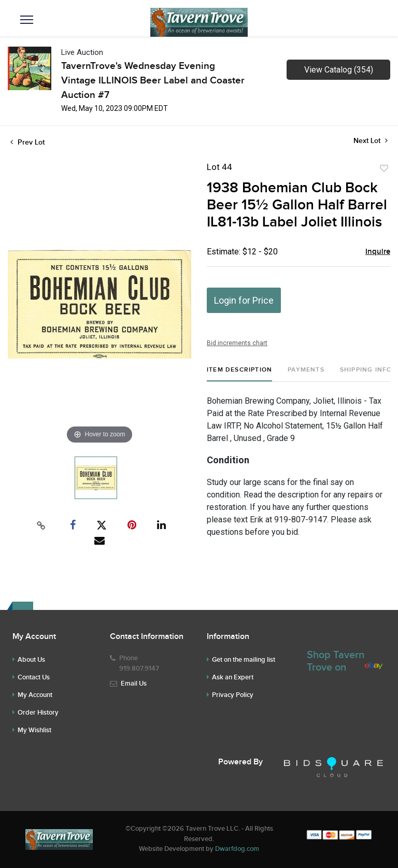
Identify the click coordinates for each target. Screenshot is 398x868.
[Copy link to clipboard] (41, 525)
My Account (35, 695)
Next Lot (371, 141)
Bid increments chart (237, 343)
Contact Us (34, 677)
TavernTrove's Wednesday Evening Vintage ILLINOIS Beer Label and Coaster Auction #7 (153, 81)
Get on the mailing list (244, 660)
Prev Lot (27, 142)
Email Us (134, 684)
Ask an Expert (233, 677)
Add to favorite (384, 168)
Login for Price (244, 300)
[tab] (239, 374)
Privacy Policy (233, 695)
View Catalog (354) (339, 70)
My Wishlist (34, 730)
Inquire (378, 252)
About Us (31, 660)
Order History (38, 713)
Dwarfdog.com (237, 849)
